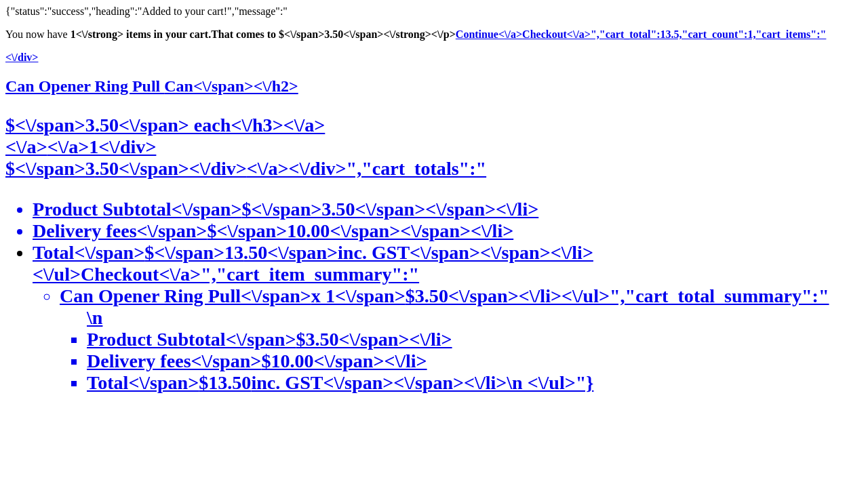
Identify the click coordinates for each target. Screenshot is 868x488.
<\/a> (26, 147)
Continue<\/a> (489, 34)
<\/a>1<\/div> (102, 147)
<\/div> (22, 57)
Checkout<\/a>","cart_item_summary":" (448, 329)
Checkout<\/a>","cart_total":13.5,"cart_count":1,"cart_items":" (674, 34)
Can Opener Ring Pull (152, 86)
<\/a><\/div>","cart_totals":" (367, 168)
